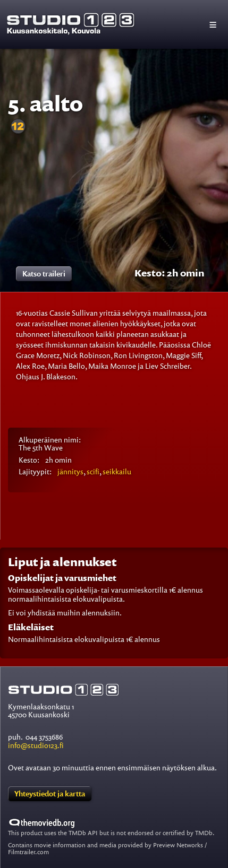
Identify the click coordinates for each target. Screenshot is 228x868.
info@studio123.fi (36, 745)
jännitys (70, 471)
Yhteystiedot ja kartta (50, 793)
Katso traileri (44, 274)
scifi (93, 471)
